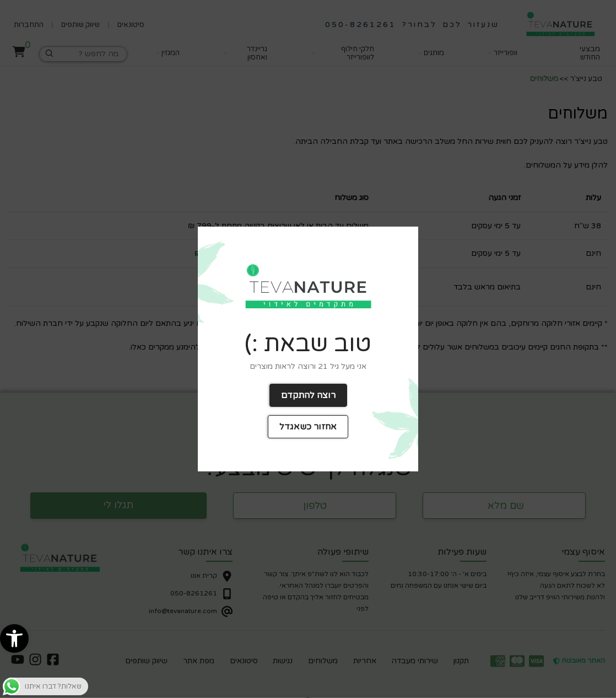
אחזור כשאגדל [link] (308, 427)
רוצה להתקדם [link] (308, 395)
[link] (14, 638)
